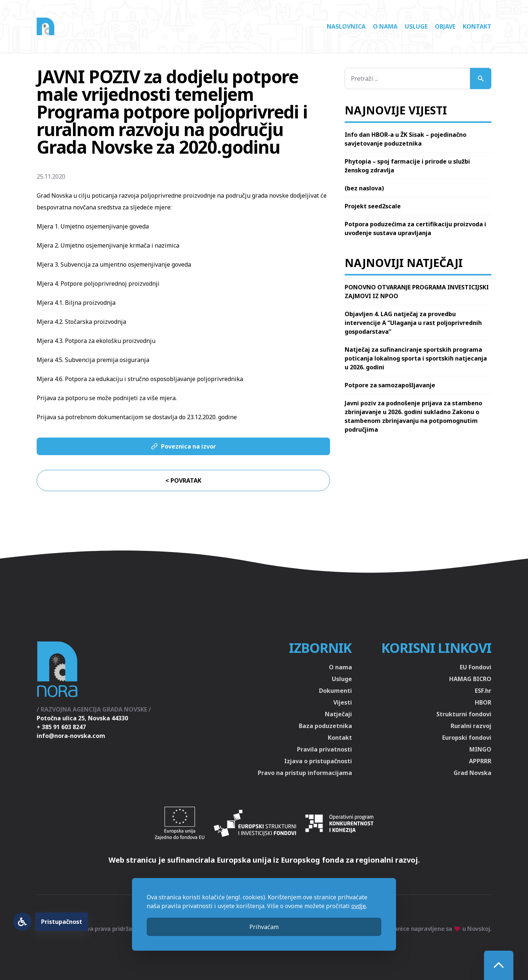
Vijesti (343, 702)
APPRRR (480, 761)
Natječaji (338, 714)
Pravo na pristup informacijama (305, 773)
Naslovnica (346, 26)
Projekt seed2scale (373, 206)
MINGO (480, 749)
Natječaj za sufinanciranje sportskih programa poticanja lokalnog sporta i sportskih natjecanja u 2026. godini (416, 358)
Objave (445, 26)
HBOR (483, 702)
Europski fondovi (467, 738)
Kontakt (477, 26)
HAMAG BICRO (470, 679)
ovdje (359, 906)
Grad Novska (472, 773)
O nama (385, 26)
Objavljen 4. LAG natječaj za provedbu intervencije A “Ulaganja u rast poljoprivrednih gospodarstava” (413, 323)
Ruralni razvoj (471, 726)
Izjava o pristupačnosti (318, 761)
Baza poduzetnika (325, 726)
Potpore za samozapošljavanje (390, 385)
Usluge (416, 26)
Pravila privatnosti (324, 749)
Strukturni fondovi (464, 714)
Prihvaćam (264, 927)
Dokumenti (335, 691)
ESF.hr (483, 691)
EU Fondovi (476, 667)
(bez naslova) (364, 188)
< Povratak (183, 480)
